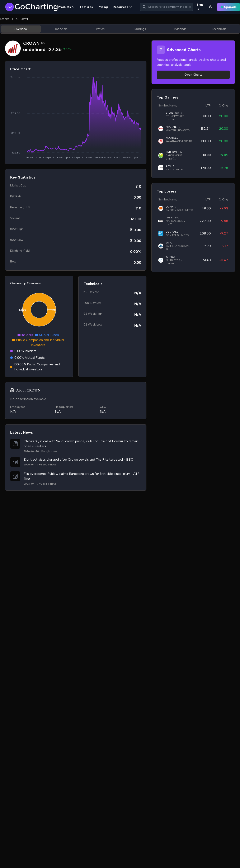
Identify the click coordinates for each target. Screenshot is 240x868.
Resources (123, 7)
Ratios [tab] (100, 29)
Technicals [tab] (219, 29)
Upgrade (229, 7)
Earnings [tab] (140, 29)
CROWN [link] (22, 19)
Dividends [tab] (179, 29)
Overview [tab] (21, 29)
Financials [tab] (61, 29)
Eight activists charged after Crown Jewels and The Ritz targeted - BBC (78, 459)
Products (66, 7)
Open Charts (193, 75)
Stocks (5, 19)
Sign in (200, 7)
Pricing (103, 7)
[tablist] (120, 29)
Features (86, 7)
